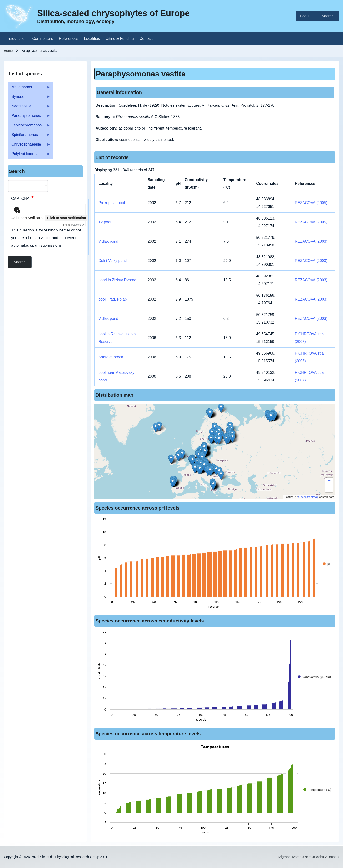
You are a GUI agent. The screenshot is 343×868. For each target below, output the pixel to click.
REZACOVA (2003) (311, 241)
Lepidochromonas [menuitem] (29, 127)
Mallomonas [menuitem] (29, 88)
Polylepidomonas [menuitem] (29, 155)
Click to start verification (66, 218)
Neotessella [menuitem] (29, 108)
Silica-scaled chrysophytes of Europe (113, 13)
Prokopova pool (112, 203)
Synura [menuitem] (29, 98)
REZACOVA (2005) (311, 203)
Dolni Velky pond (113, 261)
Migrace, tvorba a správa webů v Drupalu (309, 857)
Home (8, 51)
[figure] (215, 564)
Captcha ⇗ (73, 225)
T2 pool (105, 222)
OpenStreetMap (308, 497)
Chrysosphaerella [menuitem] (29, 146)
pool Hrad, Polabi (113, 299)
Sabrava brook (111, 357)
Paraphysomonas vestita (141, 74)
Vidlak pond (108, 241)
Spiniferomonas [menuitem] (29, 136)
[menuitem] (307, 16)
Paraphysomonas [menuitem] (29, 117)
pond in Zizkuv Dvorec (117, 280)
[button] (200, 469)
